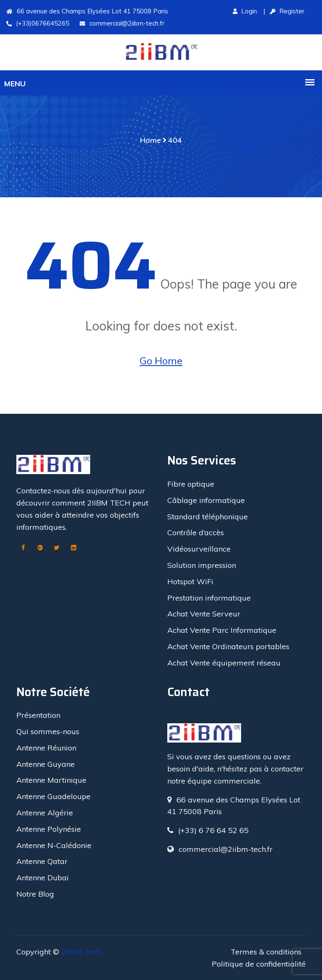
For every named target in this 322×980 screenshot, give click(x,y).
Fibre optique (191, 484)
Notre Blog (35, 894)
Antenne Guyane (45, 764)
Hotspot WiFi (190, 582)
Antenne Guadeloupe (53, 796)
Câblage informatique (206, 500)
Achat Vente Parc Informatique (222, 630)
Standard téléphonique (208, 517)
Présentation (38, 715)
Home (151, 140)
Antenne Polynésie (49, 829)
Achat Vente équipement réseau (224, 663)
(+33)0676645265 (38, 23)
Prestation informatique (209, 598)
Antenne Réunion (46, 748)
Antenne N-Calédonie (54, 845)
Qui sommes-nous (48, 731)
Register (287, 11)
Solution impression (202, 565)
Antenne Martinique (51, 780)
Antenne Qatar (42, 861)
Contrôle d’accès (196, 533)
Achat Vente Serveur (204, 614)
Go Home (161, 361)
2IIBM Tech (81, 952)
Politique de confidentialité (259, 964)
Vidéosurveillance (199, 549)
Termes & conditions (266, 952)
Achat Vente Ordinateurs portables (228, 646)
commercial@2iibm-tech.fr (122, 23)
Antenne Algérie (45, 813)
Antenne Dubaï (42, 878)
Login (245, 11)
